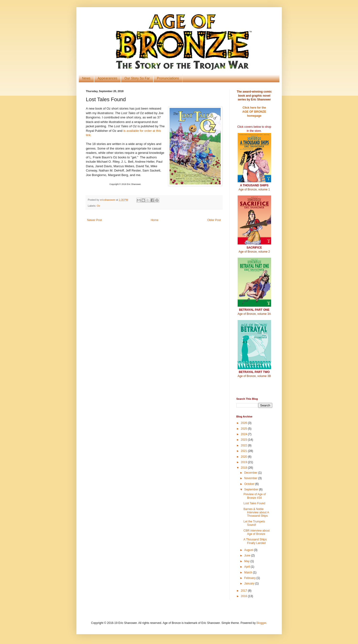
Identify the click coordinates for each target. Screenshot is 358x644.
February (250, 578)
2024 (244, 434)
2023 (244, 440)
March (248, 572)
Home (155, 220)
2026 (244, 423)
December (251, 473)
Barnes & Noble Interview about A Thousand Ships (256, 513)
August (249, 550)
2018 (244, 468)
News (86, 78)
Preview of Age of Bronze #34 (254, 496)
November (251, 478)
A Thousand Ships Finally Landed (255, 541)
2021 (244, 451)
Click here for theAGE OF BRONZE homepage (254, 112)
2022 (244, 445)
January (250, 583)
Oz (98, 206)
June (248, 555)
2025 (244, 429)
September (251, 489)
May (247, 561)
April (247, 567)
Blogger (261, 623)
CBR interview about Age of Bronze (256, 532)
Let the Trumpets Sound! (254, 523)
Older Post (214, 220)
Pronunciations (168, 78)
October (250, 484)
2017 (244, 591)
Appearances (108, 78)
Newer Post (95, 220)
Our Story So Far (137, 78)
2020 (244, 457)
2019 (244, 462)
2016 (244, 596)
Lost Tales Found (254, 503)
